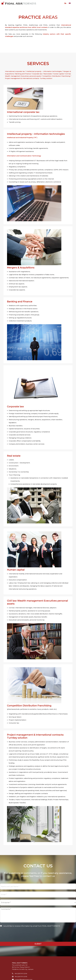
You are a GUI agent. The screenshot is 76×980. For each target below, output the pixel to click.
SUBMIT (38, 944)
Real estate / (48, 74)
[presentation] (15, 937)
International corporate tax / (16, 71)
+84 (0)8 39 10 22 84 (21, 974)
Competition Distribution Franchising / (57, 76)
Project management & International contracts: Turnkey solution (29, 78)
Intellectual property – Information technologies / (45, 71)
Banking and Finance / (24, 74)
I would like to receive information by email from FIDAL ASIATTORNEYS (31, 926)
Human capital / (59, 74)
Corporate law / (38, 74)
